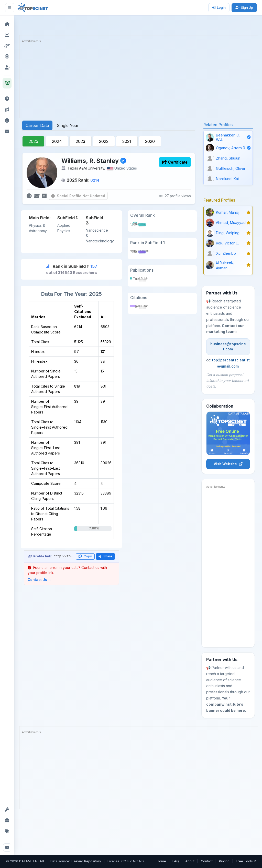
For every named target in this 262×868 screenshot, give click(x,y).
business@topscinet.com (228, 347)
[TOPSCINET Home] (33, 8)
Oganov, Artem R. (231, 148)
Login (219, 7)
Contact (207, 861)
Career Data (37, 125)
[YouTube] (7, 847)
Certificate (175, 162)
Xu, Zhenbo (226, 253)
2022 (104, 141)
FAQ (176, 861)
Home (161, 861)
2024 (57, 141)
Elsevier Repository (86, 861)
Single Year (68, 125)
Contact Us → (40, 580)
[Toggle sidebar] (10, 8)
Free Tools (246, 861)
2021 (127, 141)
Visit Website (228, 464)
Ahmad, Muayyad (231, 223)
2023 (80, 141)
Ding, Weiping (228, 233)
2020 (150, 141)
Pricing (224, 861)
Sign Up (244, 7)
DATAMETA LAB (32, 861)
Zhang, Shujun (228, 158)
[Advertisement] (139, 79)
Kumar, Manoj (228, 212)
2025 (33, 141)
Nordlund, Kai (227, 179)
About (190, 861)
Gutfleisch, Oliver (231, 168)
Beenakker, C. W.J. (228, 137)
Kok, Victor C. (227, 243)
